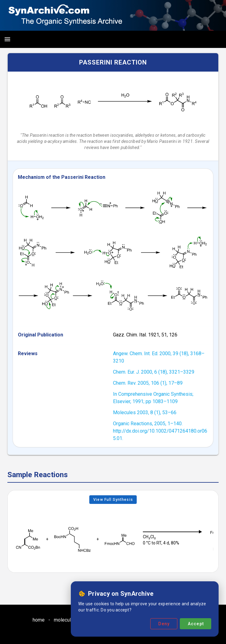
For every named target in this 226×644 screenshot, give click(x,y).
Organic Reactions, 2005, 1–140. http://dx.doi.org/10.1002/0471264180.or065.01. (160, 431)
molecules (65, 620)
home (39, 620)
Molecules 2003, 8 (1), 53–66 (145, 412)
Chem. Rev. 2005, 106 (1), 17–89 (148, 383)
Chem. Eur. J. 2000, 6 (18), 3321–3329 (154, 372)
